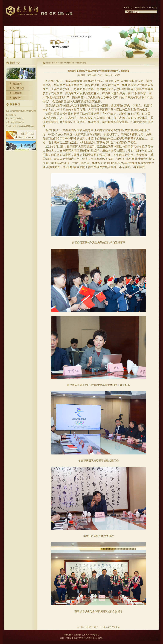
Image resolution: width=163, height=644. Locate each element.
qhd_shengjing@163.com (24, 126)
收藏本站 (141, 8)
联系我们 (153, 8)
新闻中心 (70, 63)
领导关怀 (17, 98)
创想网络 (95, 635)
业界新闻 (17, 93)
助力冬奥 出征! (114, 627)
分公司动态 (18, 88)
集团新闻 (17, 84)
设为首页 (129, 8)
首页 (61, 63)
